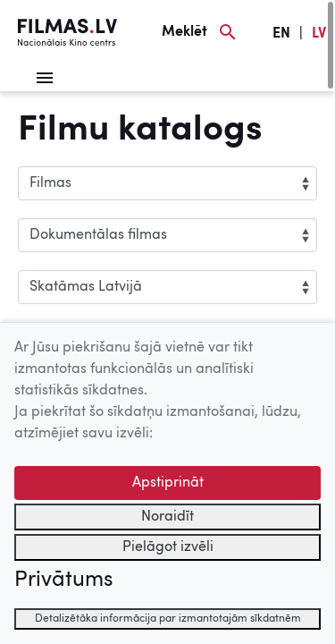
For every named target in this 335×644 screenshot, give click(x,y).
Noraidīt (167, 517)
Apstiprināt (168, 483)
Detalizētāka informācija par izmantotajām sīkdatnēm (168, 619)
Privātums (63, 580)
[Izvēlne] (45, 78)
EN (281, 34)
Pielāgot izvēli (168, 547)
